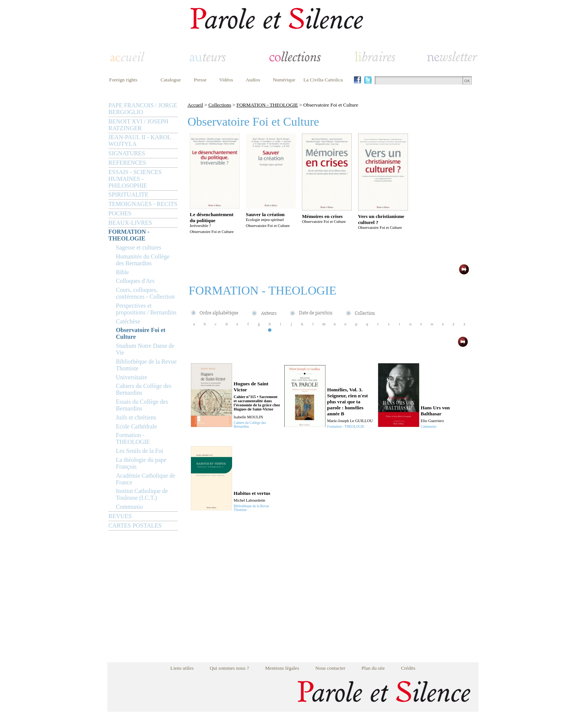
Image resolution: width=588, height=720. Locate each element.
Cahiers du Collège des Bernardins (144, 389)
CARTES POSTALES (135, 525)
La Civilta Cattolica (323, 80)
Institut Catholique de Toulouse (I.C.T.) (142, 494)
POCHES (120, 213)
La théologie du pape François (141, 463)
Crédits (408, 668)
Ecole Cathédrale (136, 426)
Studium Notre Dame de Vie (145, 349)
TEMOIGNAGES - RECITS (143, 204)
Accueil (195, 105)
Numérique (284, 80)
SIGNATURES (127, 153)
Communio (129, 507)
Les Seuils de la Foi (139, 451)
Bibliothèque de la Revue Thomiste (146, 365)
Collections (220, 105)
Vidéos (226, 80)
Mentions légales (282, 668)
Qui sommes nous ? (229, 668)
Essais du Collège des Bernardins (142, 405)
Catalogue (171, 80)
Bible (122, 272)
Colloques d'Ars (135, 281)
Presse (200, 80)
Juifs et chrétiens (136, 417)
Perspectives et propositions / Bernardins (146, 309)
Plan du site (373, 668)
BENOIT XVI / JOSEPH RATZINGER (138, 125)
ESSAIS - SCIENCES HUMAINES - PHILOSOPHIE (135, 179)
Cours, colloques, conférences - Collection (145, 293)
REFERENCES (127, 163)
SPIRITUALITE (128, 195)
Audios (253, 80)
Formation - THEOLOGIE (133, 438)
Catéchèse (128, 321)
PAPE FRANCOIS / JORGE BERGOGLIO (143, 109)
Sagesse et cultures (139, 247)
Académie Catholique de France (145, 479)
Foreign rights (123, 80)
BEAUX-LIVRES (130, 223)
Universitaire (132, 377)
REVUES (120, 516)
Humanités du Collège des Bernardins (143, 260)
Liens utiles (182, 668)
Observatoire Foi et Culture (141, 333)
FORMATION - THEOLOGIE (129, 235)
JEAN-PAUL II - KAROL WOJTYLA (140, 141)
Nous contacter (330, 668)
